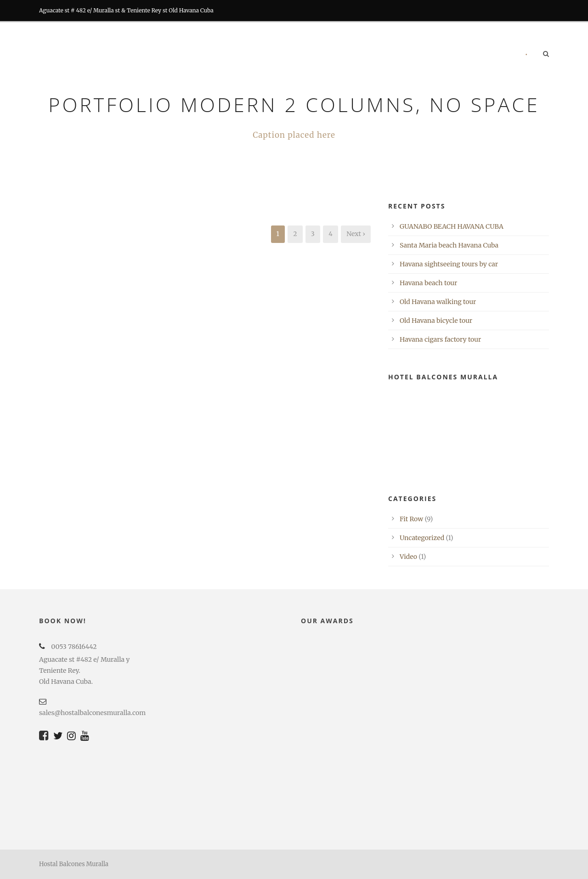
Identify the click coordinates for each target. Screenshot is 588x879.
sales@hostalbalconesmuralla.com (92, 713)
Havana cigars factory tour (440, 339)
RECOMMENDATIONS (424, 55)
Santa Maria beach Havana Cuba (449, 245)
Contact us (490, 55)
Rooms (232, 55)
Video (408, 557)
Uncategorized (422, 538)
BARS (271, 55)
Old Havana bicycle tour (436, 321)
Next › (356, 234)
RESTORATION (317, 55)
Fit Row (411, 519)
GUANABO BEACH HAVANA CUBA (452, 226)
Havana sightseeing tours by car (449, 264)
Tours (365, 55)
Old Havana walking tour (438, 302)
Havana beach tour (428, 283)
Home (194, 55)
